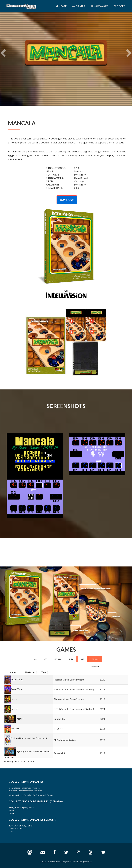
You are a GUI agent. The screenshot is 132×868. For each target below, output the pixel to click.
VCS (83, 659)
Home (61, 6)
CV (46, 659)
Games (79, 6)
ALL (35, 659)
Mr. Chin (15, 728)
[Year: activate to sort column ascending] (121, 672)
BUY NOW (67, 200)
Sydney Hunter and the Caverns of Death (33, 738)
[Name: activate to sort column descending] (33, 672)
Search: (110, 667)
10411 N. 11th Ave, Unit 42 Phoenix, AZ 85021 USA (21, 829)
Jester (14, 699)
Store (120, 6)
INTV (71, 659)
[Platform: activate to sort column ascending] (89, 672)
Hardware (100, 6)
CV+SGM (58, 659)
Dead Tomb (17, 679)
